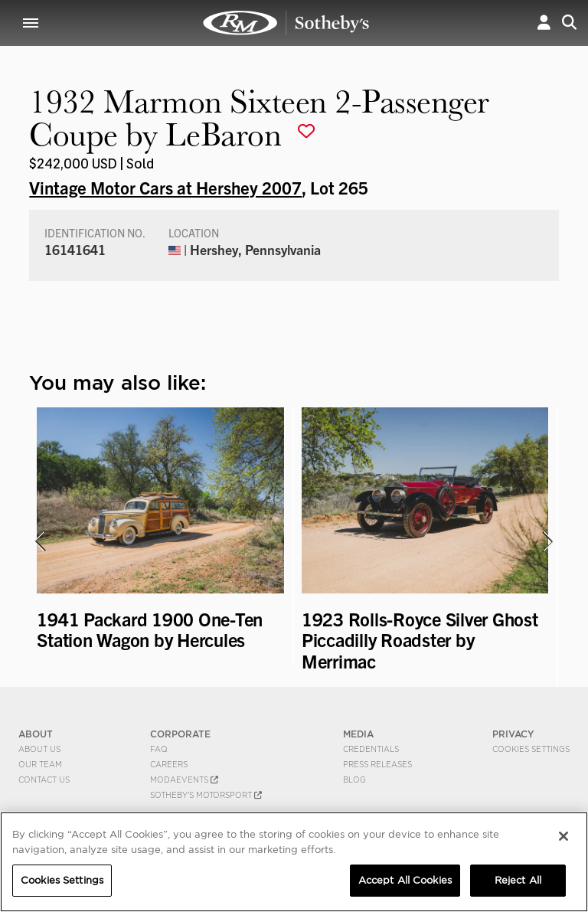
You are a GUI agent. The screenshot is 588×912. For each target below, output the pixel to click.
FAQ (159, 749)
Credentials (371, 749)
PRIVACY (513, 734)
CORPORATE (180, 734)
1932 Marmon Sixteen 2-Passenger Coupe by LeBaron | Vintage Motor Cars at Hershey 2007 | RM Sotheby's (286, 23)
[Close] (563, 836)
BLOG (354, 780)
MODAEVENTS (184, 780)
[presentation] (39, 541)
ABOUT (36, 734)
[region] (294, 862)
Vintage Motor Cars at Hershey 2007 (165, 187)
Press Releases (377, 764)
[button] (544, 23)
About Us (39, 749)
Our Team (40, 764)
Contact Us (44, 780)
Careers (169, 764)
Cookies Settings (531, 749)
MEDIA (358, 734)
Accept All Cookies (405, 880)
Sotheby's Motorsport (206, 795)
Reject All (518, 880)
